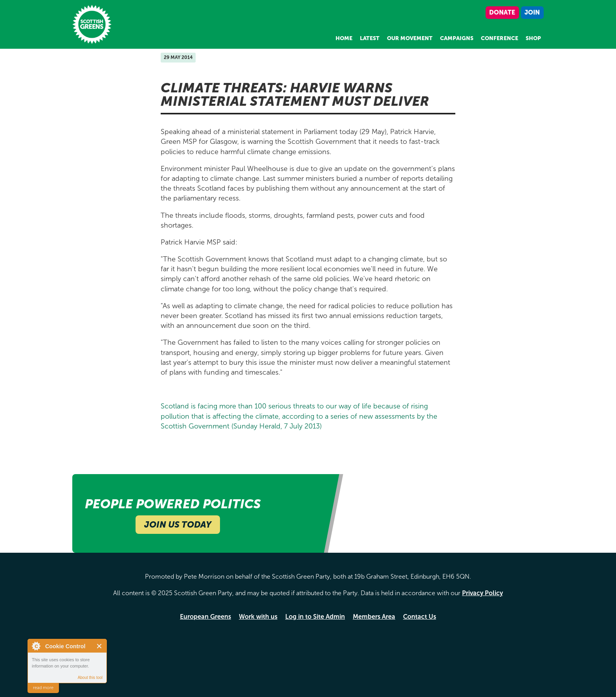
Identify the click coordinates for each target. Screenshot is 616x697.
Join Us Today (178, 525)
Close (100, 646)
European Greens (205, 617)
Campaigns (457, 38)
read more (43, 688)
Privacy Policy (482, 593)
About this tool (90, 678)
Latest (370, 38)
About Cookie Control (36, 646)
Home (344, 38)
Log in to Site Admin (315, 617)
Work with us (258, 617)
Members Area (374, 617)
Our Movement (410, 38)
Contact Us (420, 617)
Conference (500, 38)
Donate (502, 12)
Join (532, 12)
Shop (533, 38)
